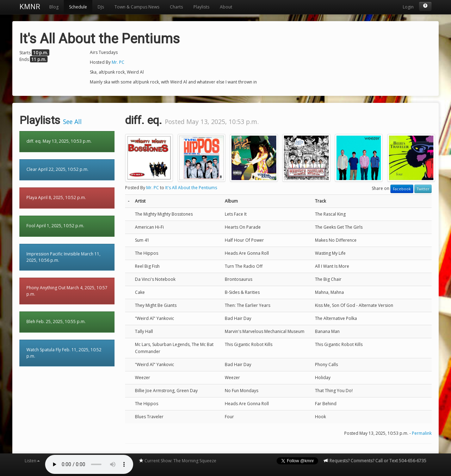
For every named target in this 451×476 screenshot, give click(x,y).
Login (408, 7)
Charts (176, 7)
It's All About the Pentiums (191, 188)
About (226, 7)
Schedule (78, 7)
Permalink (422, 433)
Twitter (423, 189)
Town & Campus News (137, 7)
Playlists (201, 7)
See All (72, 122)
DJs (101, 7)
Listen (32, 461)
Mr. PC (118, 62)
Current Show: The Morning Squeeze (177, 461)
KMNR (30, 7)
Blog (54, 7)
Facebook (402, 189)
